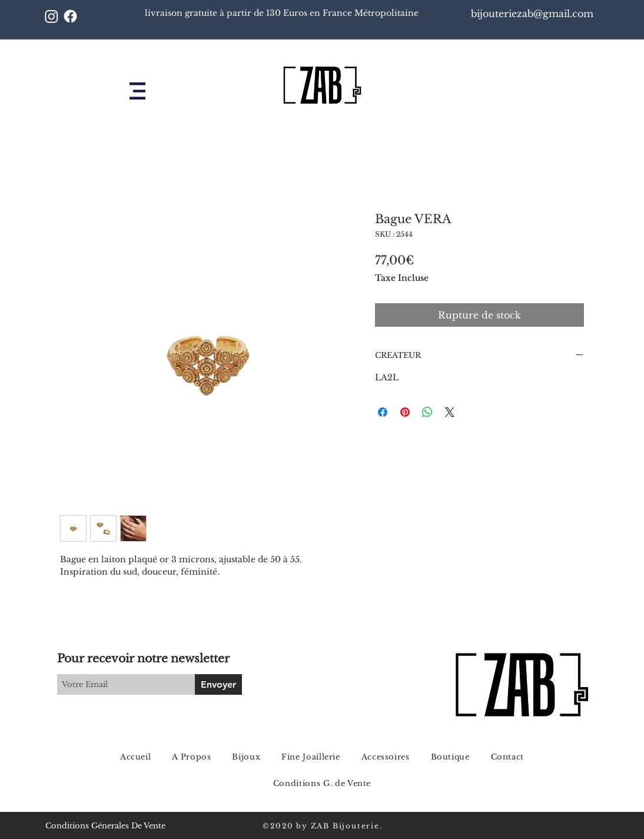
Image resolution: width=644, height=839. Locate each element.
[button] (137, 91)
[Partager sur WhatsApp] (427, 412)
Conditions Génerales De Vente (105, 826)
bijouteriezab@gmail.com (534, 14)
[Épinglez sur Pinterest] (405, 412)
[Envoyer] (218, 684)
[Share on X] (450, 412)
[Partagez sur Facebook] (383, 412)
